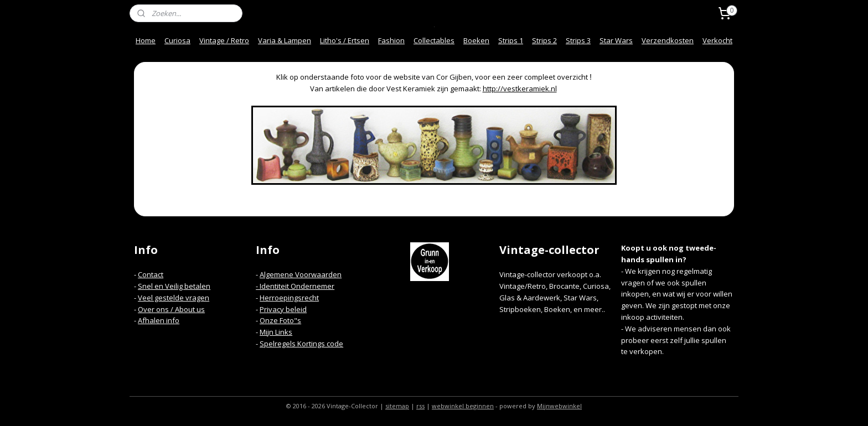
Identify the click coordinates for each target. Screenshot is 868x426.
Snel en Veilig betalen (174, 286)
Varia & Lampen (285, 40)
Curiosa (177, 40)
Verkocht (717, 40)
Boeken (476, 40)
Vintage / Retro (224, 40)
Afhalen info (159, 320)
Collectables (434, 40)
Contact (151, 274)
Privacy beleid (283, 309)
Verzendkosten (668, 40)
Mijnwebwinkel (559, 406)
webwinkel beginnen (463, 406)
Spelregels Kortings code (301, 344)
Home (146, 40)
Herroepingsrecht (289, 298)
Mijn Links (276, 332)
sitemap (397, 406)
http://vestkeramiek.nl (520, 89)
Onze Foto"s (280, 320)
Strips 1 (511, 40)
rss (420, 406)
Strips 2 (544, 40)
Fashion (391, 40)
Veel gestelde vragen (174, 298)
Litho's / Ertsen (345, 40)
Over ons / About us (171, 309)
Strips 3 (578, 40)
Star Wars (616, 40)
